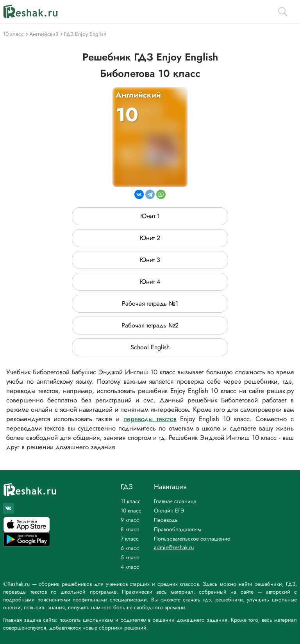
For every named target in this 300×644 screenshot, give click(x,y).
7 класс (130, 539)
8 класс (130, 529)
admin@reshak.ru (174, 547)
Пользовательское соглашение (192, 539)
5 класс (130, 557)
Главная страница (175, 501)
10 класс (131, 511)
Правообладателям (178, 529)
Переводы (166, 520)
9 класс (130, 520)
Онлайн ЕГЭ (169, 511)
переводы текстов (150, 419)
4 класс (130, 567)
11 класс (131, 501)
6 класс (130, 548)
